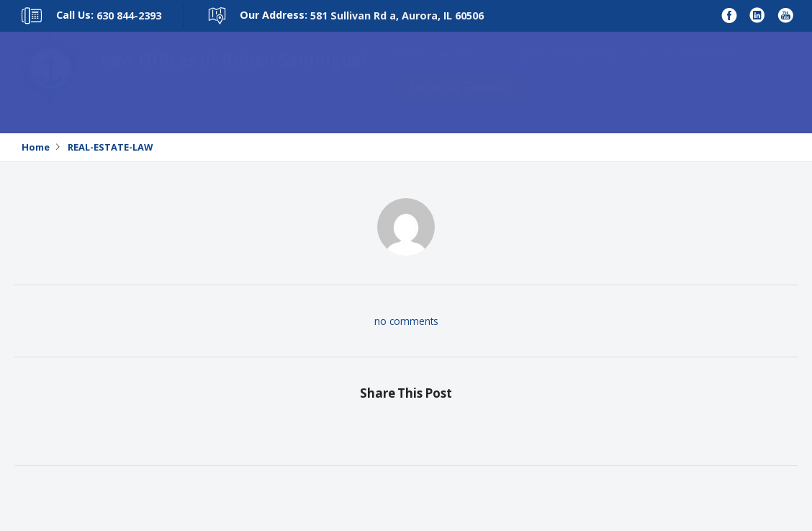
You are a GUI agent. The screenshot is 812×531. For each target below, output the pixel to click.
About (470, 68)
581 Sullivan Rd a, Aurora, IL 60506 (397, 15)
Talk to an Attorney (564, 68)
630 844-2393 (129, 15)
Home (409, 68)
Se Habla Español (460, 101)
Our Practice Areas (692, 68)
